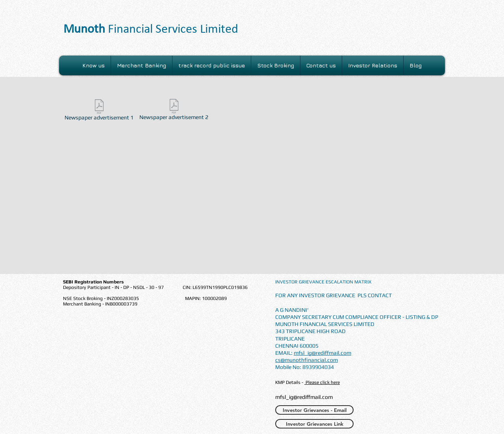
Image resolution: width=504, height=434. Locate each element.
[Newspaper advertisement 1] (99, 111)
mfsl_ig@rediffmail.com (322, 353)
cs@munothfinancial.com (307, 360)
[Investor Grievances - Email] (314, 410)
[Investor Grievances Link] (314, 424)
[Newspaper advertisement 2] (174, 111)
